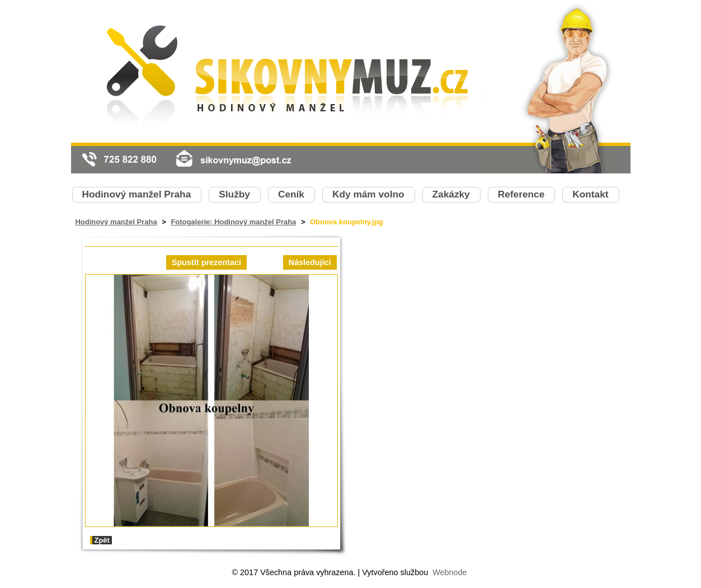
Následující (310, 262)
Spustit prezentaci (206, 262)
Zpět (102, 540)
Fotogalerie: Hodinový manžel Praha (233, 222)
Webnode (450, 572)
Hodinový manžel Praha (116, 222)
